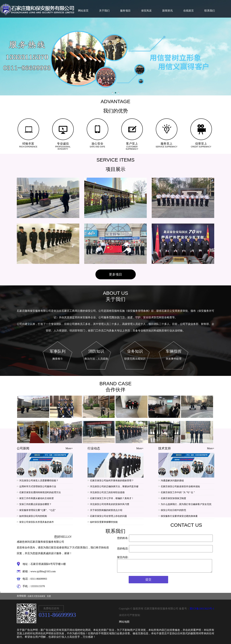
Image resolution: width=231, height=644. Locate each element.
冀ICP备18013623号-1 (202, 609)
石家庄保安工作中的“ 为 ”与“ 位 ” (178, 492)
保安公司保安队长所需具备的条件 (37, 522)
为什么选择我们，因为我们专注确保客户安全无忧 (186, 504)
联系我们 (210, 11)
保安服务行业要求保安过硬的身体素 (179, 516)
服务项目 (125, 11)
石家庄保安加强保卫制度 (173, 498)
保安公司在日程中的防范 (173, 510)
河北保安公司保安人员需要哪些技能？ (39, 481)
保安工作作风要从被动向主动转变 (37, 498)
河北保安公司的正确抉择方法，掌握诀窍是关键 (114, 486)
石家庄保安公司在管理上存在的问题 (108, 516)
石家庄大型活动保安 (36, 596)
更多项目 (115, 274)
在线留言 (189, 11)
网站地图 (124, 622)
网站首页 (83, 11)
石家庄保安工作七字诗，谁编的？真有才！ (112, 498)
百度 (49, 596)
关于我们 (104, 11)
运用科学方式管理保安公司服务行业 (38, 486)
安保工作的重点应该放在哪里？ (35, 504)
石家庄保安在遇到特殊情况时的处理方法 (40, 492)
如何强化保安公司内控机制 (33, 516)
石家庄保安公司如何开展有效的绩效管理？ (112, 481)
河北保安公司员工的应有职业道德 (107, 492)
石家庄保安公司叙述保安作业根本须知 (180, 486)
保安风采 (146, 11)
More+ (69, 448)
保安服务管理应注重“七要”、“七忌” (37, 510)
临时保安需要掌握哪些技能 (104, 522)
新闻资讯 (167, 11)
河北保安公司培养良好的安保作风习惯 (110, 504)
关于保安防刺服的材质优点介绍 (106, 510)
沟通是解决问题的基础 (172, 481)
